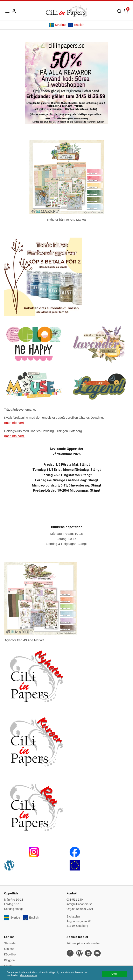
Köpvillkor (10, 954)
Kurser (8, 966)
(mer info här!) (15, 423)
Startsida (10, 943)
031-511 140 (75, 900)
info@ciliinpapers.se (79, 904)
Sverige (57, 25)
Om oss (9, 949)
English (76, 25)
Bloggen (9, 960)
